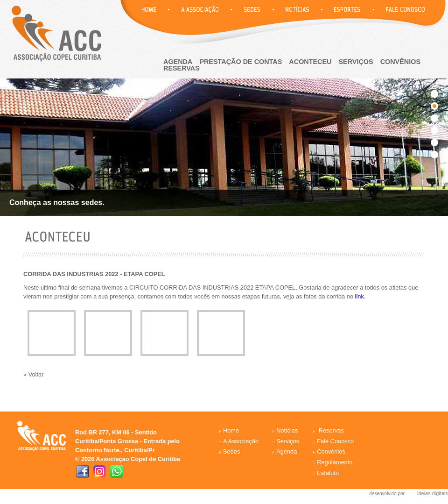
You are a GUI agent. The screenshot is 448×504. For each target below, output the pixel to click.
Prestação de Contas (241, 62)
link (360, 296)
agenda (178, 62)
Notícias (287, 430)
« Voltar (33, 374)
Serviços (356, 62)
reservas (182, 68)
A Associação (241, 441)
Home (231, 430)
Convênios (400, 62)
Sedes (231, 451)
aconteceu (310, 62)
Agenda (287, 451)
